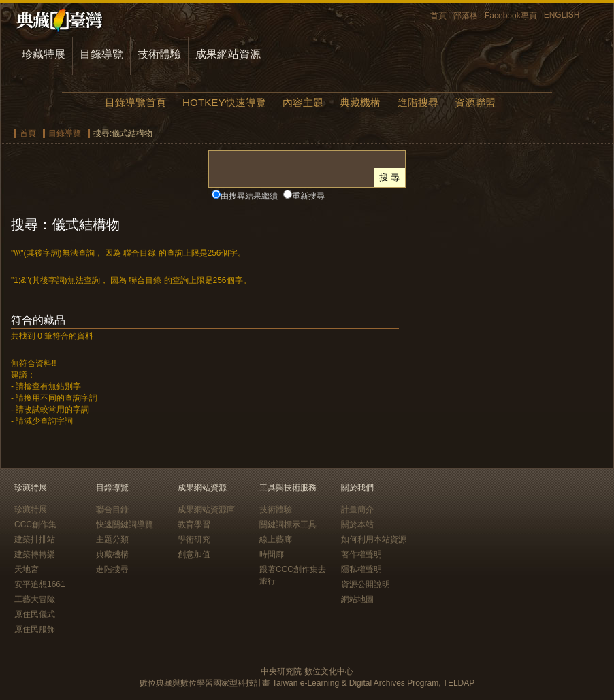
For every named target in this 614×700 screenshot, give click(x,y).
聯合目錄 (112, 510)
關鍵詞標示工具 (288, 524)
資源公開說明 (366, 584)
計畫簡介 (357, 510)
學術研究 (194, 539)
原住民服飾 (35, 629)
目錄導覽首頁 (135, 102)
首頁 (438, 16)
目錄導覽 (101, 54)
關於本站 (357, 524)
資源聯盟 (475, 102)
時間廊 (272, 554)
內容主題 (303, 102)
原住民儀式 (35, 614)
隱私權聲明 (361, 569)
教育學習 (194, 524)
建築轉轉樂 (35, 554)
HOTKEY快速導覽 (224, 102)
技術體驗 (159, 54)
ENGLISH (562, 15)
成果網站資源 (228, 54)
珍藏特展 (44, 54)
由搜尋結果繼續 (249, 196)
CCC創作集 (35, 524)
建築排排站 (35, 539)
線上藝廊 (276, 539)
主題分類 (112, 539)
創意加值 (194, 554)
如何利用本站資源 (374, 539)
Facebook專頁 (511, 16)
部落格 (466, 16)
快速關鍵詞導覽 (125, 524)
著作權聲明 (361, 554)
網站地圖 (357, 599)
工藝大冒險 (35, 599)
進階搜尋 (418, 102)
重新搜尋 (308, 196)
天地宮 (27, 569)
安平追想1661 (40, 584)
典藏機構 (360, 102)
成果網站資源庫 (206, 510)
